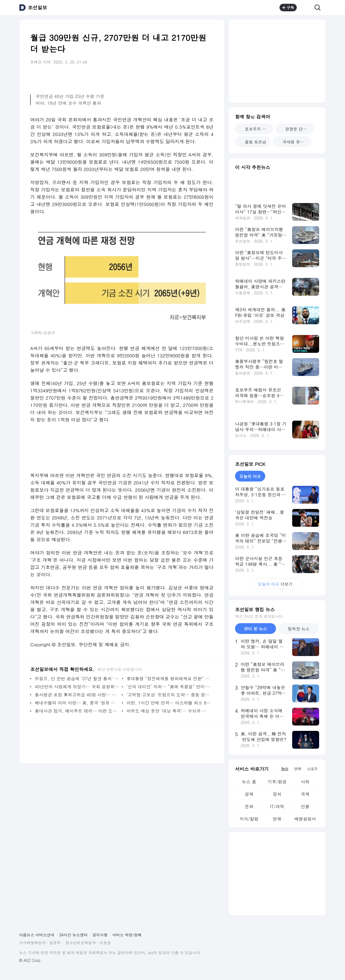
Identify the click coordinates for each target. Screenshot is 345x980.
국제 (305, 794)
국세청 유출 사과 (294, 142)
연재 (277, 819)
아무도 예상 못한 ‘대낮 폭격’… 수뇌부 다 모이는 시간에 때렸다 (169, 711)
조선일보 (37, 8)
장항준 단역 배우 (297, 129)
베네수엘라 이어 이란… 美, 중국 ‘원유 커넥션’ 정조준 (77, 703)
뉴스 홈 (249, 782)
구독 (288, 8)
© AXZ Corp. (30, 960)
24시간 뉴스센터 (73, 935)
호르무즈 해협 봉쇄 (256, 129)
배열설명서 (305, 819)
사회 (305, 782)
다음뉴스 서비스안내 (37, 935)
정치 (277, 794)
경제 (249, 794)
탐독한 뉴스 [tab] (299, 629)
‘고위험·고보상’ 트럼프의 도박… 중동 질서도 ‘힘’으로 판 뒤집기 (169, 695)
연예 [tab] (298, 769)
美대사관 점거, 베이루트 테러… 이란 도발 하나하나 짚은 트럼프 (77, 711)
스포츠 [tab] (312, 769)
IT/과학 (277, 806)
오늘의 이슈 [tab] (250, 476)
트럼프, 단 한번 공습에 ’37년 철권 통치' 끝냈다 (77, 679)
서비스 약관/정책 (127, 935)
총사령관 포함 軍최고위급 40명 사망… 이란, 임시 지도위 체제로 (77, 695)
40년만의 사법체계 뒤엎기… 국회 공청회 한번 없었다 (77, 687)
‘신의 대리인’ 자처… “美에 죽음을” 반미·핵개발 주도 (169, 687)
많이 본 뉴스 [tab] (255, 629)
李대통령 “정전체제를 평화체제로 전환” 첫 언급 (169, 679)
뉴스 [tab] (285, 769)
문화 (249, 806)
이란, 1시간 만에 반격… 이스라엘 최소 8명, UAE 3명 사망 (169, 703)
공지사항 (100, 935)
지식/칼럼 (249, 819)
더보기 (277, 584)
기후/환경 (277, 782)
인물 (305, 806)
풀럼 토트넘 (253, 142)
